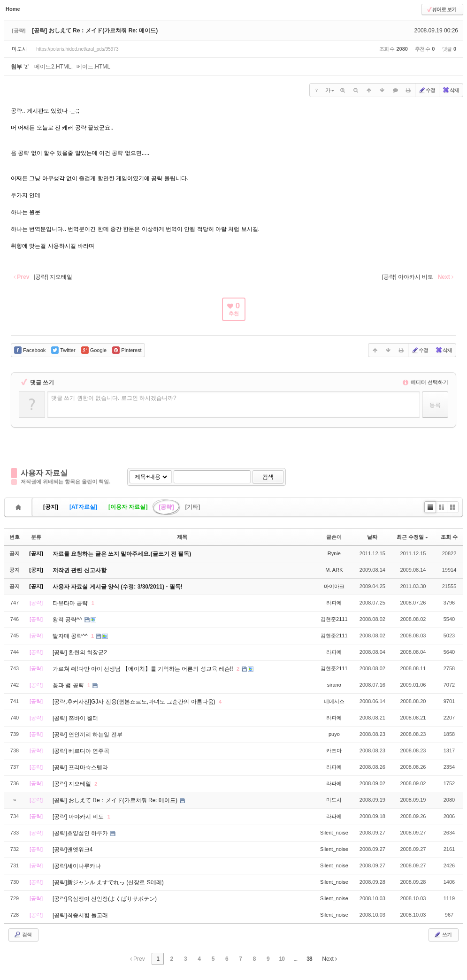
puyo (334, 734)
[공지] (51, 507)
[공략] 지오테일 (73, 784)
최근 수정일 (412, 537)
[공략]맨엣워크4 (73, 850)
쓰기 (443, 934)
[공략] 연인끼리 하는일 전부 (88, 735)
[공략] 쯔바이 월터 (75, 718)
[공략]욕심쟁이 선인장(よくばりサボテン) (105, 899)
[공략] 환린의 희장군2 (80, 652)
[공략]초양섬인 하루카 (81, 833)
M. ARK (334, 570)
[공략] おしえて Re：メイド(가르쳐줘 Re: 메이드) (95, 31)
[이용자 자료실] (128, 507)
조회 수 (449, 537)
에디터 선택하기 (425, 382)
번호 (15, 537)
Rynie (334, 553)
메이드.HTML (93, 67)
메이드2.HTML (53, 67)
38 (309, 959)
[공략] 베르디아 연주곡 (81, 751)
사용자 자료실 (44, 473)
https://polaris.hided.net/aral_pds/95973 (77, 49)
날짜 (372, 537)
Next (329, 959)
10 (282, 959)
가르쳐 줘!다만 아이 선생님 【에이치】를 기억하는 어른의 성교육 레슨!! (144, 669)
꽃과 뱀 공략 (69, 685)
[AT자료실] (83, 507)
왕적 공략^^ (68, 620)
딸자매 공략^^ (71, 636)
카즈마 (334, 750)
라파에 (334, 603)
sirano (334, 685)
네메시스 (334, 701)
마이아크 (334, 586)
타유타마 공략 (71, 603)
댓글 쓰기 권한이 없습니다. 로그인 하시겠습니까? (114, 398)
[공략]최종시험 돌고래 (80, 915)
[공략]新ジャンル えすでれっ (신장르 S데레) (108, 882)
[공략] (166, 507)
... (295, 959)
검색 (268, 477)
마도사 (19, 49)
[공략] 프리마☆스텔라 (80, 767)
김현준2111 (334, 619)
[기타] (192, 507)
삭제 (451, 90)
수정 (427, 90)
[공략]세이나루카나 (77, 866)
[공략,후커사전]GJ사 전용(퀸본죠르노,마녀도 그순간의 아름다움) (135, 702)
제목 (182, 537)
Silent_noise (334, 833)
